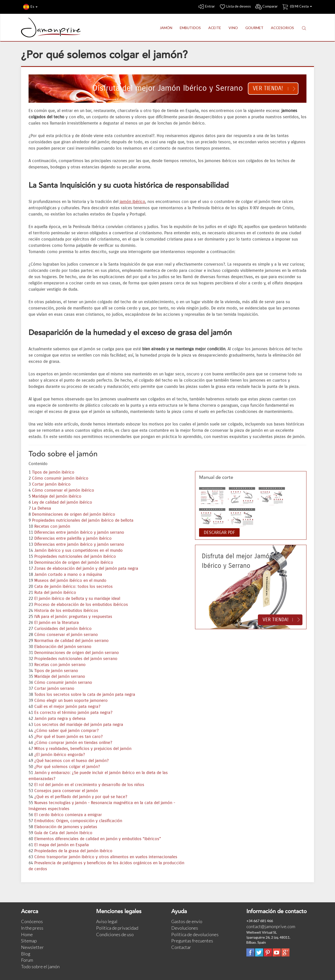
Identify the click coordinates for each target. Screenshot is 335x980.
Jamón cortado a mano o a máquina (68, 575)
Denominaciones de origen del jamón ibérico (74, 514)
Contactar (181, 947)
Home (27, 934)
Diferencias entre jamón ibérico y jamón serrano (79, 532)
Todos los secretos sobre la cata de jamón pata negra (85, 695)
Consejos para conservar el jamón (66, 791)
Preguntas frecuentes (192, 941)
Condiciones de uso (115, 934)
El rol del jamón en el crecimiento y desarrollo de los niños (89, 785)
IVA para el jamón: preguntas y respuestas (73, 617)
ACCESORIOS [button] (282, 28)
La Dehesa (42, 508)
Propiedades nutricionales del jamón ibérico (75, 557)
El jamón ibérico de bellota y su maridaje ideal (77, 599)
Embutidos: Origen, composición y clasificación (78, 821)
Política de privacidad (117, 928)
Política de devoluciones (195, 934)
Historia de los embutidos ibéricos (66, 611)
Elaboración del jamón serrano (63, 647)
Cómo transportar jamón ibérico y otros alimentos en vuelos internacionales (106, 857)
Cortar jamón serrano (54, 689)
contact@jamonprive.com (271, 926)
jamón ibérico (132, 202)
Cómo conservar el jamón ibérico (63, 490)
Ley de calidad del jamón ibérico (62, 502)
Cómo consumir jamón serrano (63, 683)
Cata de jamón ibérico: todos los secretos (73, 587)
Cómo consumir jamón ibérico (60, 478)
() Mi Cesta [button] (297, 7)
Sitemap (29, 941)
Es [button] (30, 7)
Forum (27, 960)
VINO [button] (233, 28)
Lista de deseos (235, 7)
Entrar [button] (206, 7)
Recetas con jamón (52, 526)
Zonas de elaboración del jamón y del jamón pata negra (86, 569)
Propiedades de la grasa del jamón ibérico (73, 851)
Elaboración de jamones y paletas (66, 827)
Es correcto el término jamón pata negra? (73, 713)
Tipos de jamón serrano (56, 671)
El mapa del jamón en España (62, 845)
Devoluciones (185, 928)
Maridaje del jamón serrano (60, 677)
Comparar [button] (266, 7)
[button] (304, 28)
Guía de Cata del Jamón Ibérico (63, 833)
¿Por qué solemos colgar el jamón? (67, 767)
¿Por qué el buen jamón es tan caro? (68, 737)
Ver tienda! (268, 88)
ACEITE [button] (215, 28)
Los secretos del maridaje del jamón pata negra (79, 725)
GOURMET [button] (254, 28)
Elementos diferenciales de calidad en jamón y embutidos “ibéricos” (98, 839)
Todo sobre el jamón (40, 966)
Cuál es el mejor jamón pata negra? (67, 707)
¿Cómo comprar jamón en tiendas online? (73, 743)
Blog (26, 954)
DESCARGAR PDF (219, 532)
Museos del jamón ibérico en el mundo (70, 581)
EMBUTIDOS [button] (190, 28)
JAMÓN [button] (166, 28)
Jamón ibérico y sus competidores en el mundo (78, 551)
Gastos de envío (187, 921)
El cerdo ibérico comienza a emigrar (68, 815)
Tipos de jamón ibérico (53, 472)
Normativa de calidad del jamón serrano (71, 641)
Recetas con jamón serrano (60, 665)
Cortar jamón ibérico (51, 484)
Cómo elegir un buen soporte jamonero (71, 701)
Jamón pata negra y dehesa (60, 719)
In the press (32, 928)
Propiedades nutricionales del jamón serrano (76, 659)
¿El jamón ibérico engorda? (60, 755)
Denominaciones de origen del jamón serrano (77, 653)
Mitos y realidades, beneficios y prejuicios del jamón (83, 749)
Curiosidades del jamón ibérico (63, 629)
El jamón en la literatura (57, 623)
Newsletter (32, 947)
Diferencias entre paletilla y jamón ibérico (73, 538)
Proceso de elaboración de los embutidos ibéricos (81, 605)
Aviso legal (107, 921)
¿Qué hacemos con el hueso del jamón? (71, 761)
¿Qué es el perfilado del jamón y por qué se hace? (81, 797)
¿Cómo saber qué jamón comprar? (66, 731)
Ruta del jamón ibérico (55, 593)
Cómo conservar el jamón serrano (66, 635)
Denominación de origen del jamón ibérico (74, 563)
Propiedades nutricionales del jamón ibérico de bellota (83, 520)
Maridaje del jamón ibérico (57, 496)
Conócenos (32, 921)
